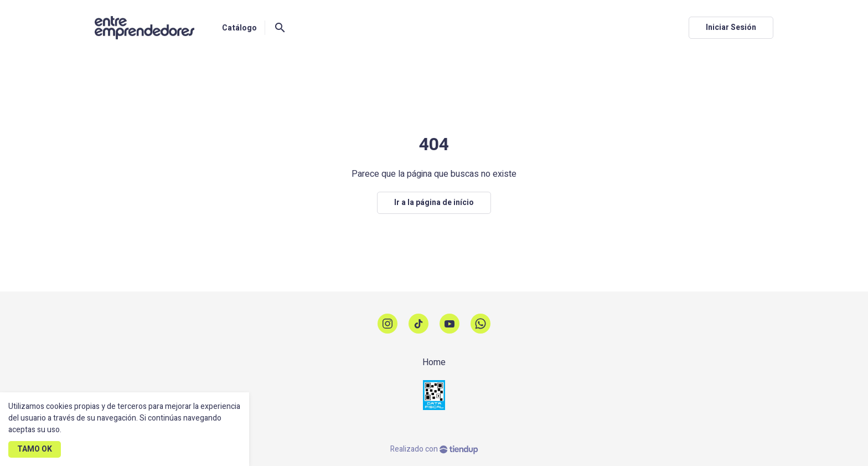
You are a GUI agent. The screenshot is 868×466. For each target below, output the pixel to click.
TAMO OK (35, 449)
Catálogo (239, 28)
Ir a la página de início (434, 203)
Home (434, 362)
